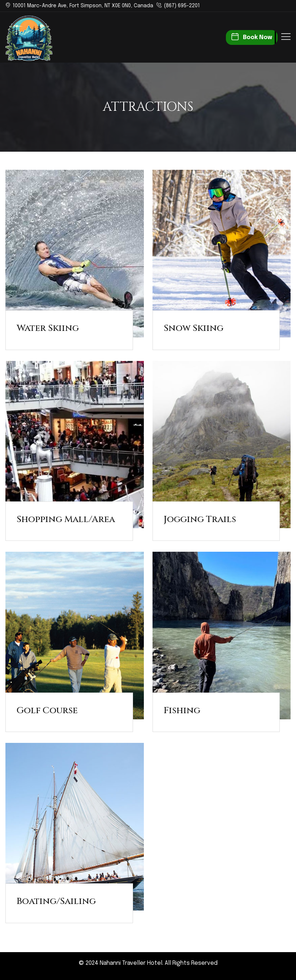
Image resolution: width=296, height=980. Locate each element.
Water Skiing (48, 328)
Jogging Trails (200, 519)
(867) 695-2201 (182, 6)
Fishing (182, 710)
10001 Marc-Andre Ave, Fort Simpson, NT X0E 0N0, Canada (83, 6)
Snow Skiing (194, 328)
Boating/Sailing (56, 901)
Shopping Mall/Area (66, 519)
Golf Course (47, 710)
